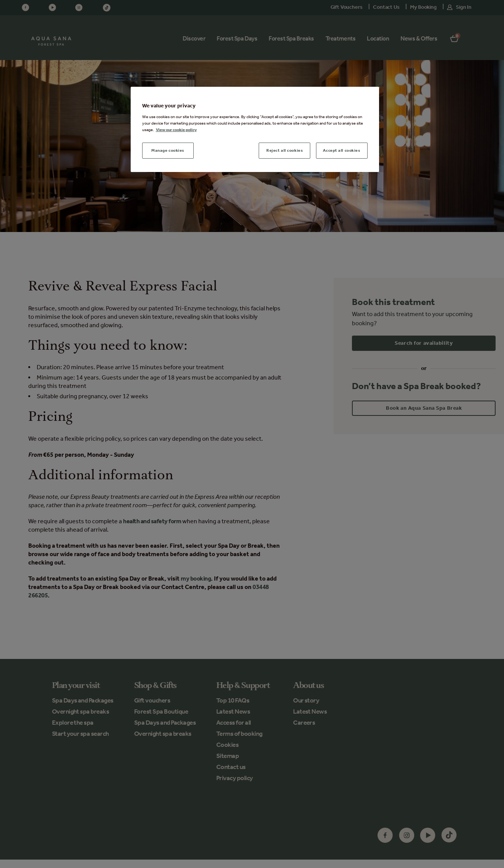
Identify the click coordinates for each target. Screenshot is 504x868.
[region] (255, 129)
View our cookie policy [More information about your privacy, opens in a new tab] (176, 130)
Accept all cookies (341, 150)
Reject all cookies (284, 150)
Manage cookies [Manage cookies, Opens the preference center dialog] (168, 150)
